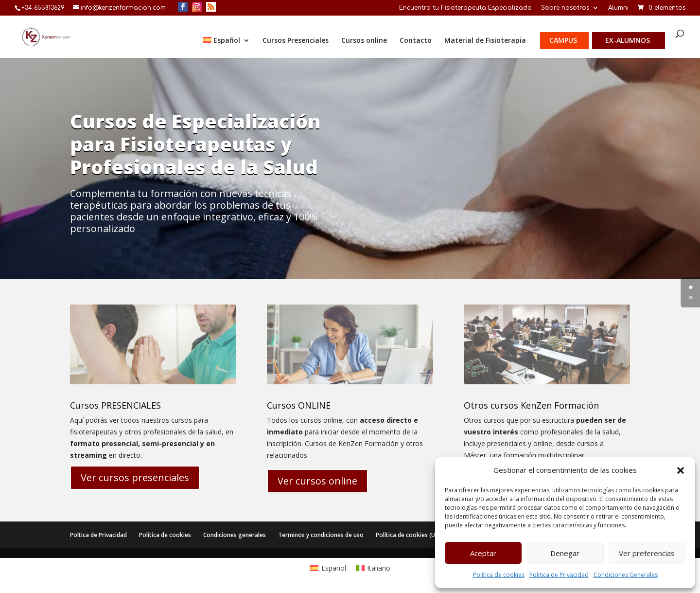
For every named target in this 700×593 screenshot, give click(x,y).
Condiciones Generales (626, 575)
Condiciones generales (235, 535)
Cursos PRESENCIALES (115, 405)
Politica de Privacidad (559, 575)
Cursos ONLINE (299, 405)
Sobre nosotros (565, 8)
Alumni (618, 8)
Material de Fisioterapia (485, 41)
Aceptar (483, 553)
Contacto (416, 41)
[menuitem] (226, 47)
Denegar (565, 553)
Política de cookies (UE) (408, 535)
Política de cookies (499, 575)
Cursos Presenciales (296, 41)
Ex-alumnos (628, 41)
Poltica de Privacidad (98, 535)
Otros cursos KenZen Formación (531, 405)
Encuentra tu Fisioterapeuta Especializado (465, 8)
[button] (681, 470)
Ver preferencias (647, 553)
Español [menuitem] (334, 568)
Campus (563, 41)
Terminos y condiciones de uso (321, 535)
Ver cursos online (317, 481)
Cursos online (364, 41)
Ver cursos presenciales (135, 477)
